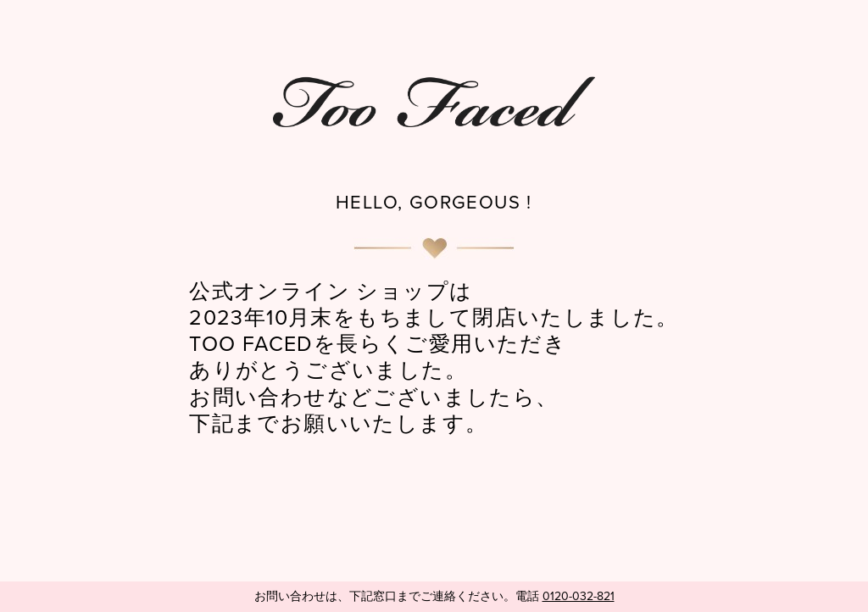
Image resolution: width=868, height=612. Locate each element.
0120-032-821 (579, 597)
